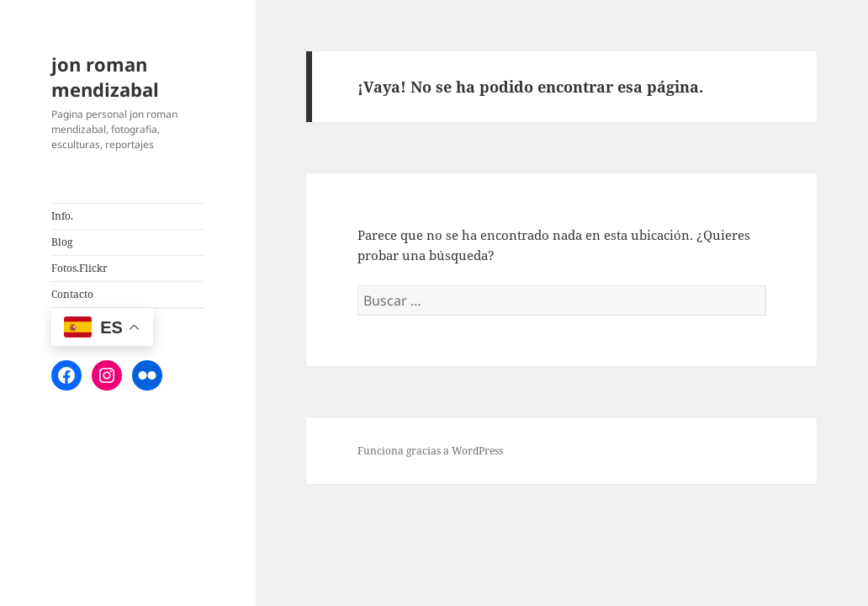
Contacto (72, 294)
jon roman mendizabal (105, 77)
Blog (62, 242)
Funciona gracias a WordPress (430, 451)
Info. (62, 216)
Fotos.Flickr (79, 268)
